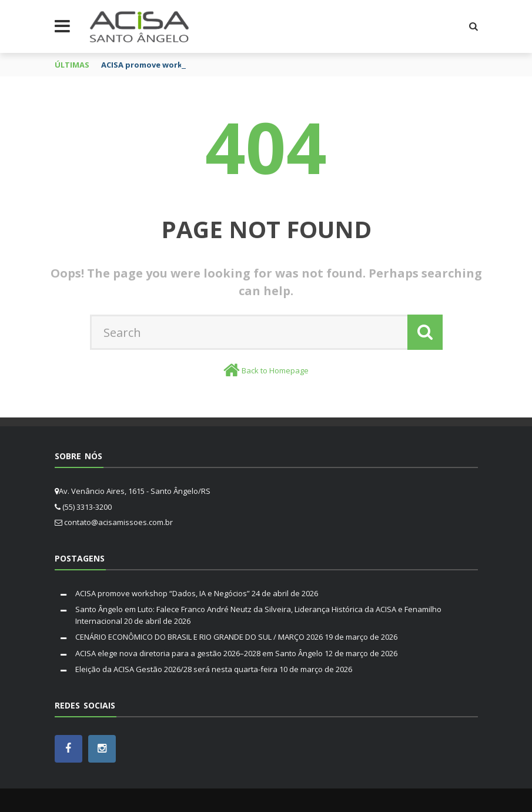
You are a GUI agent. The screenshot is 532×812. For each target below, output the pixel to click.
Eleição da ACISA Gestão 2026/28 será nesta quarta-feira (176, 669)
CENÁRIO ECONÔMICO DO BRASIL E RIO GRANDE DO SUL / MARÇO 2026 (199, 637)
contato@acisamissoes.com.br (118, 522)
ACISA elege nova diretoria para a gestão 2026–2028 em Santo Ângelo (199, 653)
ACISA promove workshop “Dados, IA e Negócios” (163, 593)
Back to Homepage (275, 370)
